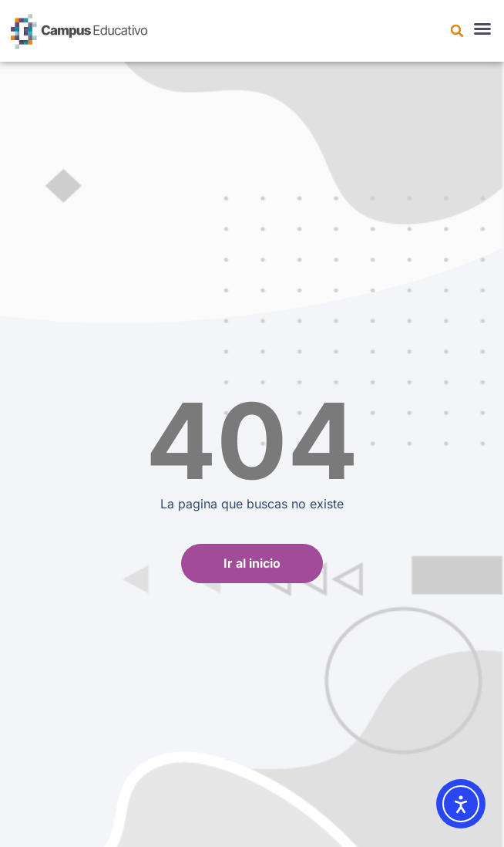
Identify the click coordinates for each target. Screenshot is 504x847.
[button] (457, 31)
